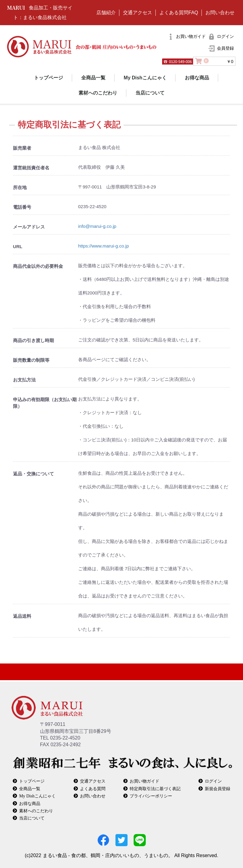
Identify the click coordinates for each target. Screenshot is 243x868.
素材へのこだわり (98, 93)
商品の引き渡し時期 (33, 340)
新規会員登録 (218, 788)
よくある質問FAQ (179, 13)
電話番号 (22, 207)
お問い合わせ (220, 13)
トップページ (48, 78)
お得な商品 (197, 78)
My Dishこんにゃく (145, 78)
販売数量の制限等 (31, 360)
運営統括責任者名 (31, 168)
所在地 (20, 187)
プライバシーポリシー (151, 796)
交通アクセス (138, 13)
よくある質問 (93, 788)
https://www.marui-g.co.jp (104, 246)
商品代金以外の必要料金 (38, 266)
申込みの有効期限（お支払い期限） (45, 403)
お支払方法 (24, 380)
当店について (150, 93)
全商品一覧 (93, 78)
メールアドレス (29, 227)
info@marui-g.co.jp (97, 226)
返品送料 (22, 616)
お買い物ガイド (145, 781)
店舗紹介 (106, 13)
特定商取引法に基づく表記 (155, 788)
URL (18, 246)
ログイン (213, 781)
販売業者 (22, 148)
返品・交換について (33, 474)
